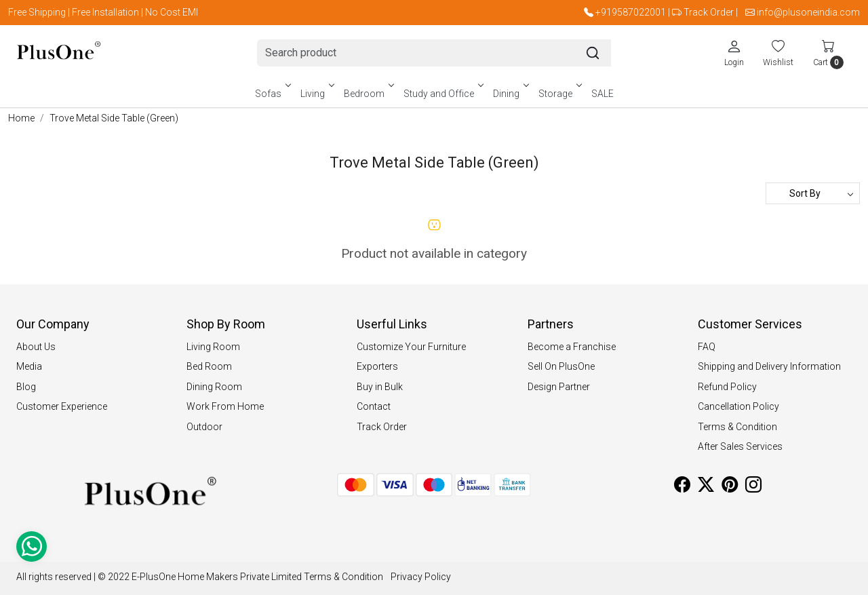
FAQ (707, 347)
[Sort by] (813, 193)
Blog (26, 387)
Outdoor (204, 427)
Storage (559, 94)
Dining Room (214, 387)
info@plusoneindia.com (808, 12)
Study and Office (442, 94)
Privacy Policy (421, 577)
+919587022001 (631, 12)
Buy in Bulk (380, 387)
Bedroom (368, 94)
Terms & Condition (737, 427)
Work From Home (225, 406)
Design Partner (559, 387)
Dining (510, 94)
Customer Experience (62, 406)
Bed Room (209, 366)
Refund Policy (727, 387)
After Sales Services (740, 446)
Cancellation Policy (738, 406)
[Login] (734, 53)
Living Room (213, 347)
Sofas (272, 94)
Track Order (709, 12)
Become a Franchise (572, 347)
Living (316, 94)
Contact (374, 406)
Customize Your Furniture (411, 347)
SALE (603, 94)
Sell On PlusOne (561, 366)
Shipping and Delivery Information (769, 366)
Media (29, 366)
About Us (36, 347)
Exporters (377, 366)
